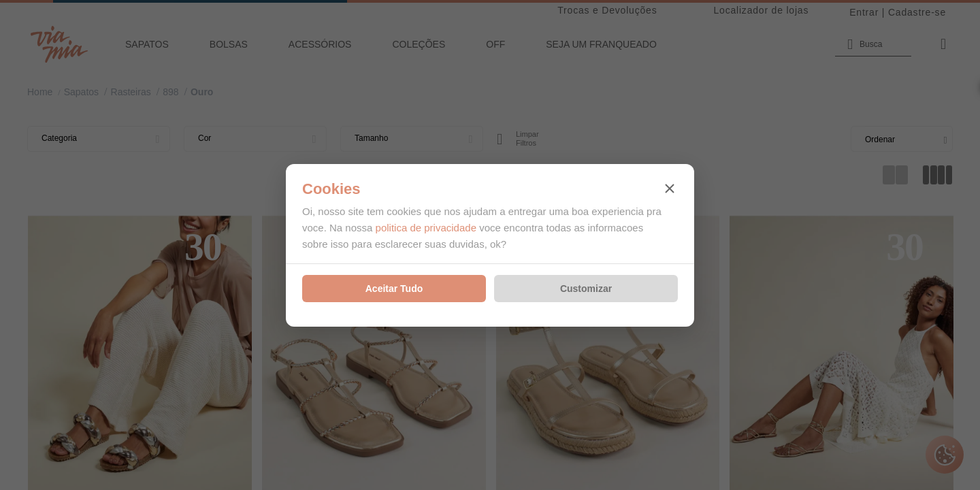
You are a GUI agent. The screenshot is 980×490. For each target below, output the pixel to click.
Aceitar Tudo (394, 289)
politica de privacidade (426, 228)
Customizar (586, 289)
